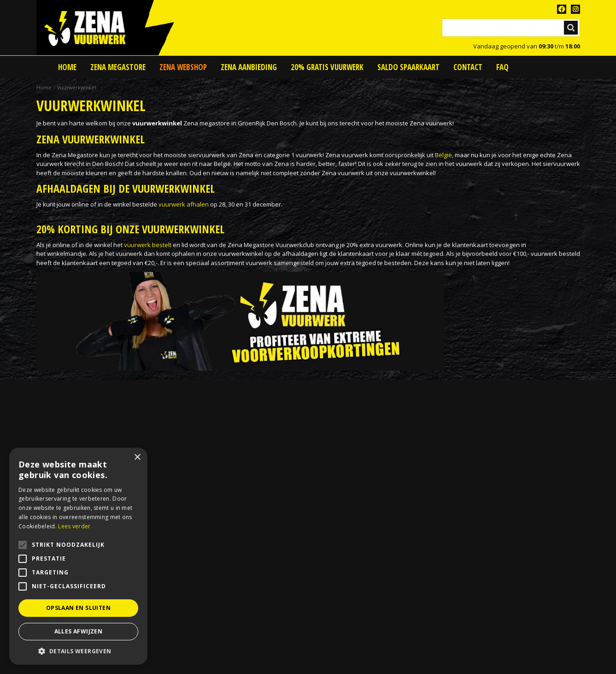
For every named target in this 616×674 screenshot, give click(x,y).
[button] (78, 651)
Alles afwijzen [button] (79, 631)
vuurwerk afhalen (184, 204)
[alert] (78, 556)
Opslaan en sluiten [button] (78, 608)
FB (562, 9)
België (443, 155)
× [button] (137, 458)
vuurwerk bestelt (148, 245)
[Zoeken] (511, 28)
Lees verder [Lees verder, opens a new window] (74, 526)
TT (575, 9)
